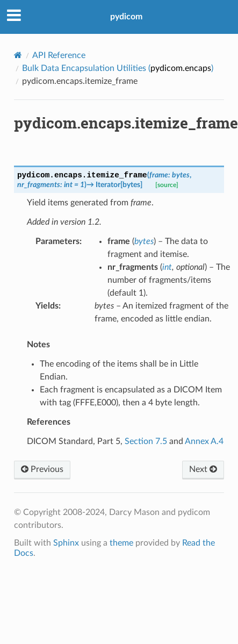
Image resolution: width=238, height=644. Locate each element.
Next (203, 469)
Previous (42, 469)
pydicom (126, 17)
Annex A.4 (204, 441)
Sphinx (66, 543)
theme (121, 543)
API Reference (59, 55)
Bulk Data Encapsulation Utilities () (118, 68)
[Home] (18, 55)
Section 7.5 (146, 441)
